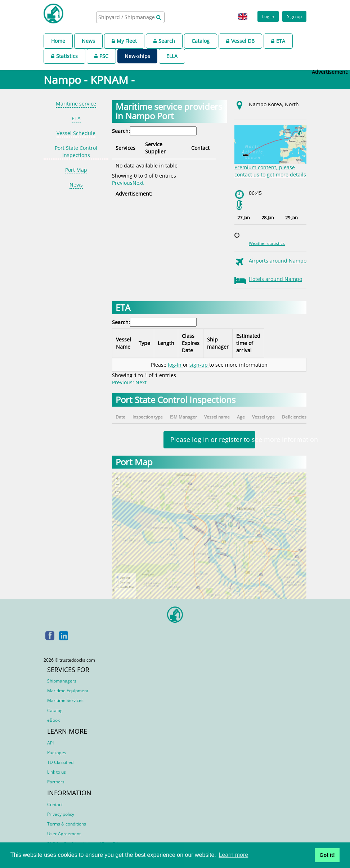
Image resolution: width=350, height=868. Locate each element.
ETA (278, 41)
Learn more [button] (233, 855)
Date (120, 417)
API (50, 743)
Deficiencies (294, 417)
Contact (55, 804)
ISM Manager (183, 417)
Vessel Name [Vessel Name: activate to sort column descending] (124, 343)
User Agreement (64, 834)
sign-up (199, 365)
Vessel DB (240, 41)
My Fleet (124, 41)
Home (58, 41)
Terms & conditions (67, 824)
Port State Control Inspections (76, 151)
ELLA (172, 56)
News (88, 41)
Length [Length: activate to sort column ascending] (173, 343)
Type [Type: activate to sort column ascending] (148, 343)
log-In (175, 365)
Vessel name (217, 417)
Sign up (294, 16)
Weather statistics (267, 243)
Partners (56, 782)
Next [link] (138, 176)
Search (164, 41)
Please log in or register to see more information (213, 439)
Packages (57, 753)
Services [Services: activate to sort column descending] (125, 144)
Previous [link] (122, 176)
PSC (101, 56)
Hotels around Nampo (275, 279)
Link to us (57, 772)
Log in (268, 16)
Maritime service (76, 104)
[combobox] (130, 17)
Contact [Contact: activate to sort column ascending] (210, 144)
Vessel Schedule (76, 133)
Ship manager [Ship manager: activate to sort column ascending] (239, 343)
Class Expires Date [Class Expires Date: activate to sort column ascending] (202, 343)
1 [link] (134, 382)
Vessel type (263, 417)
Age (241, 417)
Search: (154, 131)
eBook (53, 720)
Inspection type (148, 417)
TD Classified (60, 762)
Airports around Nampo (278, 261)
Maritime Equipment (68, 691)
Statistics (64, 56)
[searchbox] (127, 17)
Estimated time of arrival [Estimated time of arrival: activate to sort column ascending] (281, 343)
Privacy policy (61, 814)
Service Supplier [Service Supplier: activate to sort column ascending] (167, 144)
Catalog (201, 41)
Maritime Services (65, 700)
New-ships (137, 56)
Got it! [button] (327, 855)
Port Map (76, 170)
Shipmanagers (62, 681)
